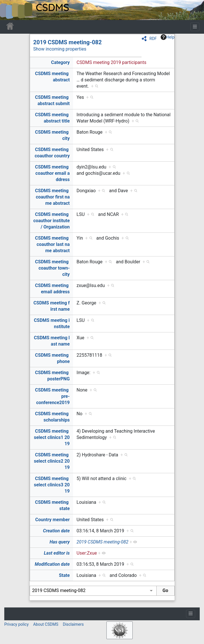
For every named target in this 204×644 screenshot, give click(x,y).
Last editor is (57, 553)
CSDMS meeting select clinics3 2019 (52, 485)
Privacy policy (16, 624)
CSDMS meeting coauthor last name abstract (52, 244)
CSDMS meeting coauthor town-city (52, 268)
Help (168, 37)
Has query (60, 542)
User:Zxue (87, 553)
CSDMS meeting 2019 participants (111, 62)
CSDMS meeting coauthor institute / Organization (52, 221)
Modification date (52, 564)
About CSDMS (46, 624)
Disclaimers (73, 624)
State (64, 575)
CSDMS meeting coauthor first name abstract (52, 197)
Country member (53, 520)
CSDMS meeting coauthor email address (52, 173)
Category (60, 62)
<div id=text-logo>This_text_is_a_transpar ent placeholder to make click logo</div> (9, 10)
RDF (153, 39)
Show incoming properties (60, 49)
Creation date (56, 531)
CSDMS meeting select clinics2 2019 (52, 461)
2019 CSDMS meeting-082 (68, 42)
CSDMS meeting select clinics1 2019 (52, 437)
